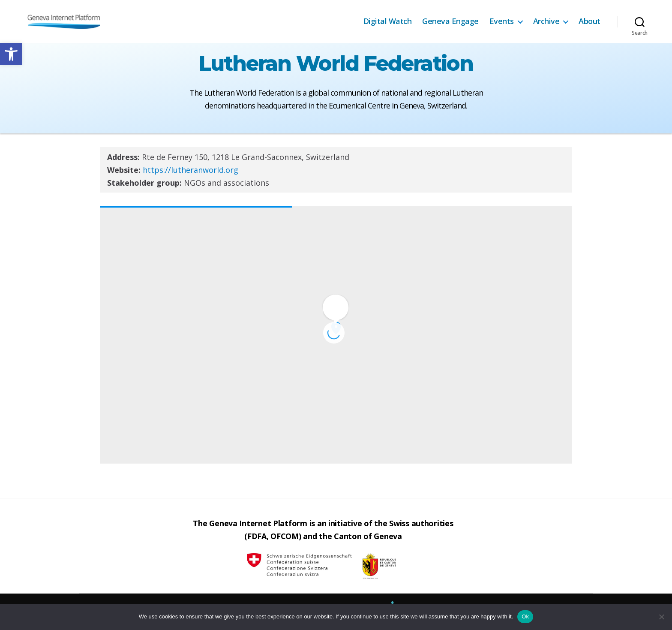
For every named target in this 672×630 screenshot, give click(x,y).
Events (502, 21)
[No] (661, 617)
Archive (546, 21)
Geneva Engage (450, 21)
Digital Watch (388, 21)
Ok (525, 616)
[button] (11, 54)
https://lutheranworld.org (190, 170)
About (589, 21)
